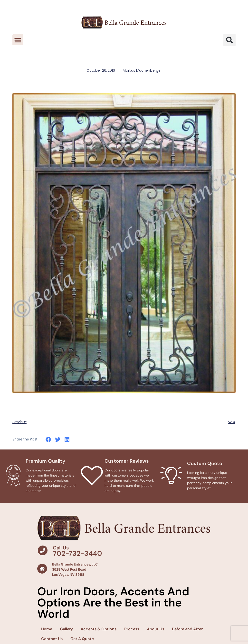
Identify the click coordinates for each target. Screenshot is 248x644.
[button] (18, 40)
